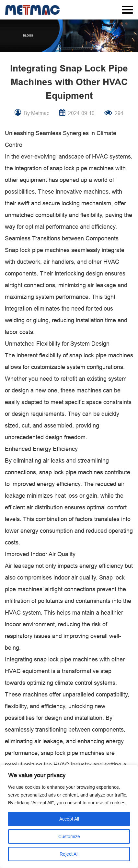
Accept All (69, 819)
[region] (69, 816)
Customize (69, 836)
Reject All (69, 854)
